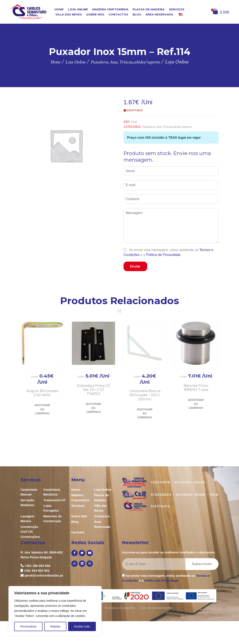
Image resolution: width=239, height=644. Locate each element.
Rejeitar (55, 626)
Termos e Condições (120, 608)
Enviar (135, 266)
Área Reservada (159, 14)
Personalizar (28, 626)
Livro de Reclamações (156, 608)
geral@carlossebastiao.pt (44, 575)
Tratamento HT (54, 500)
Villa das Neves (69, 14)
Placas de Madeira (149, 9)
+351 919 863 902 (36, 571)
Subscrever (202, 564)
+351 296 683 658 (37, 566)
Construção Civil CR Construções (30, 532)
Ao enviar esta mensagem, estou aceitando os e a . (168, 252)
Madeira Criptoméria (110, 9)
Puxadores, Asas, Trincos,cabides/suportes (167, 127)
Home (59, 9)
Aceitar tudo (82, 626)
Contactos (118, 14)
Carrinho (78, 532)
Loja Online (78, 9)
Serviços (177, 9)
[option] (66, 145)
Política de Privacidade (163, 255)
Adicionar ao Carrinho (42, 409)
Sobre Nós (95, 14)
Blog (137, 14)
